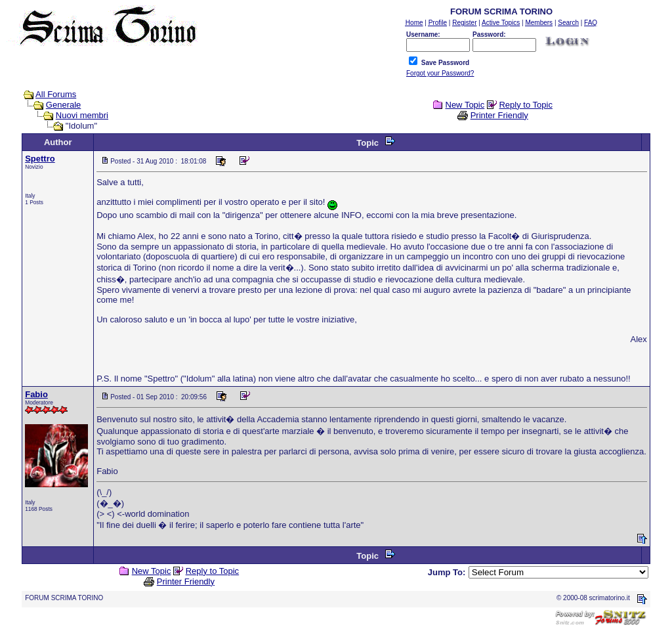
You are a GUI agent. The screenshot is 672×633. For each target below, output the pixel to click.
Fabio (36, 394)
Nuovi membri (82, 115)
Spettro (40, 159)
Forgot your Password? (440, 73)
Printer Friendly (499, 115)
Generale (63, 105)
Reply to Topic (525, 105)
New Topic (465, 105)
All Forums (56, 94)
